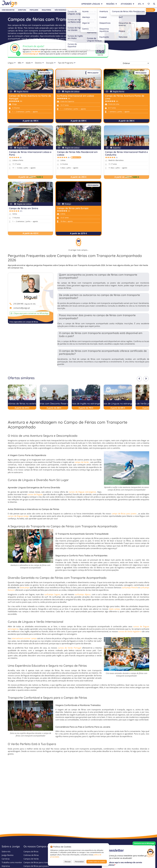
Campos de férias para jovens (36, 866)
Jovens (100, 10)
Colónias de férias (31, 855)
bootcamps (25, 588)
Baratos (110, 10)
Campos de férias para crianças (37, 862)
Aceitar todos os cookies (97, 862)
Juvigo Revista (8, 855)
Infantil (75, 10)
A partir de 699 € (78, 121)
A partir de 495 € (30, 121)
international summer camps (24, 638)
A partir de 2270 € (78, 233)
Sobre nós (6, 852)
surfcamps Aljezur (83, 594)
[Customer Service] (151, 852)
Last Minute (122, 10)
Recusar (68, 862)
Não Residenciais (62, 10)
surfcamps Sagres (52, 594)
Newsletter (150, 10)
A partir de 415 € (30, 233)
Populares (34, 10)
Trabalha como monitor (12, 862)
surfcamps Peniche (130, 588)
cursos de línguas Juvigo (18, 516)
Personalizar (79, 862)
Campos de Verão (31, 859)
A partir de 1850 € (123, 177)
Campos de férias (31, 852)
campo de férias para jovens (124, 514)
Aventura (22, 10)
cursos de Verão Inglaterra (130, 631)
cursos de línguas (35, 494)
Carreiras (6, 859)
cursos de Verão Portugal (70, 648)
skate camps (114, 609)
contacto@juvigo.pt (30, 54)
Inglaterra (46, 10)
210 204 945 (36, 52)
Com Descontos (8, 10)
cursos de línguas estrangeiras (82, 492)
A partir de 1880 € (27, 177)
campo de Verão (82, 462)
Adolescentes (88, 10)
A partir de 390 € (126, 121)
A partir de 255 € (78, 177)
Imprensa (6, 866)
